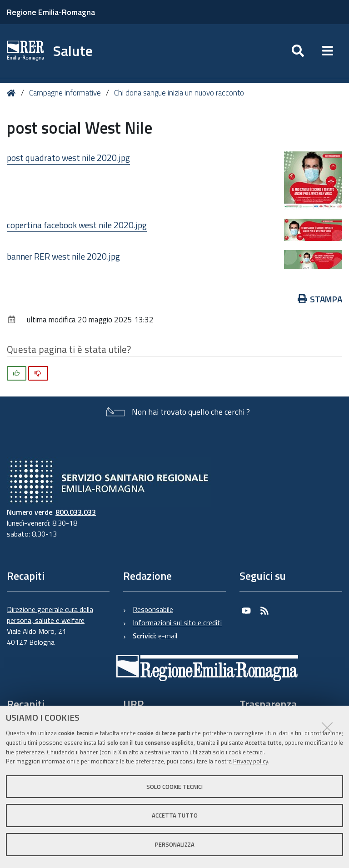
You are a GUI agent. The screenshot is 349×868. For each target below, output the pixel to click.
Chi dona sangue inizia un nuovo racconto (179, 93)
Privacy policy (251, 761)
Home (13, 93)
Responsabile (153, 609)
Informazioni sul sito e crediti (177, 622)
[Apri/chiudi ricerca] (298, 51)
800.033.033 (76, 512)
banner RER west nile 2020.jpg (63, 256)
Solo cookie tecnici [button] (174, 787)
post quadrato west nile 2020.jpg (68, 158)
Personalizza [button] (175, 844)
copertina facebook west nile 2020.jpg (77, 225)
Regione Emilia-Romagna (51, 12)
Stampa (320, 299)
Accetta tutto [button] (175, 815)
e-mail (168, 636)
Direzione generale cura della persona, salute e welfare (50, 615)
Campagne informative (65, 93)
